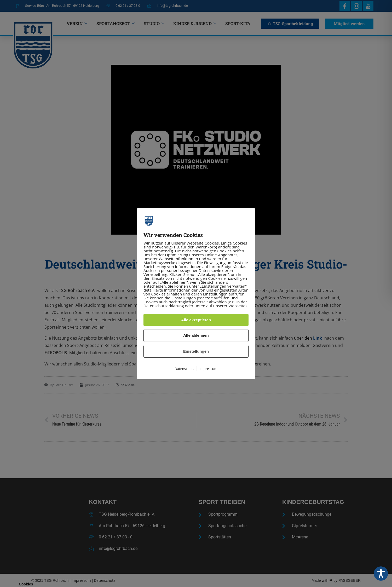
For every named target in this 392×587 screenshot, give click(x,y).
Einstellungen (196, 351)
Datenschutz (185, 369)
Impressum (208, 369)
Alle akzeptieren (196, 320)
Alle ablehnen (196, 335)
